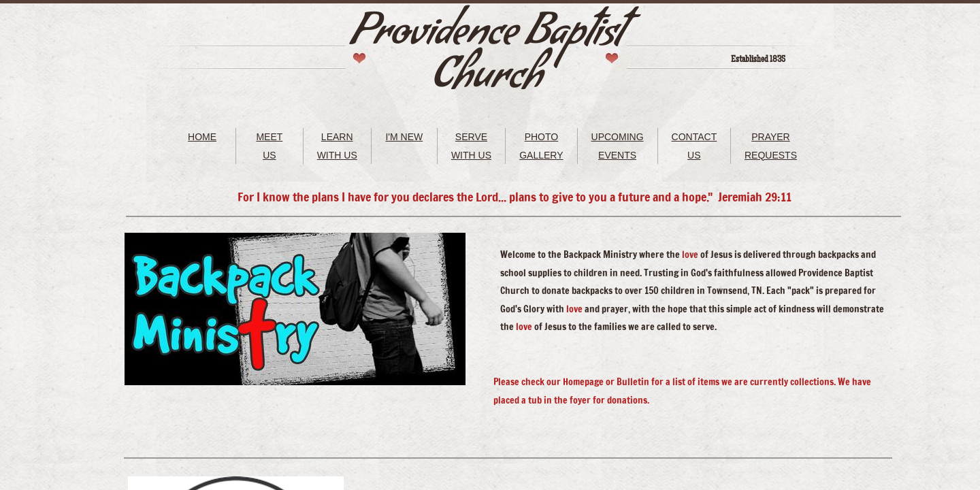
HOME (202, 137)
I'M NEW (404, 137)
